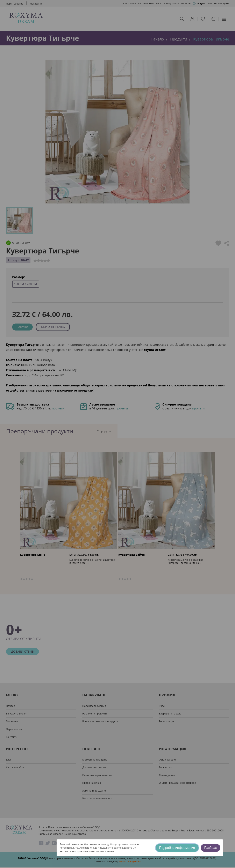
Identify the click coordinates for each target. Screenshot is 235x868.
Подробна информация (177, 848)
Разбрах (211, 848)
